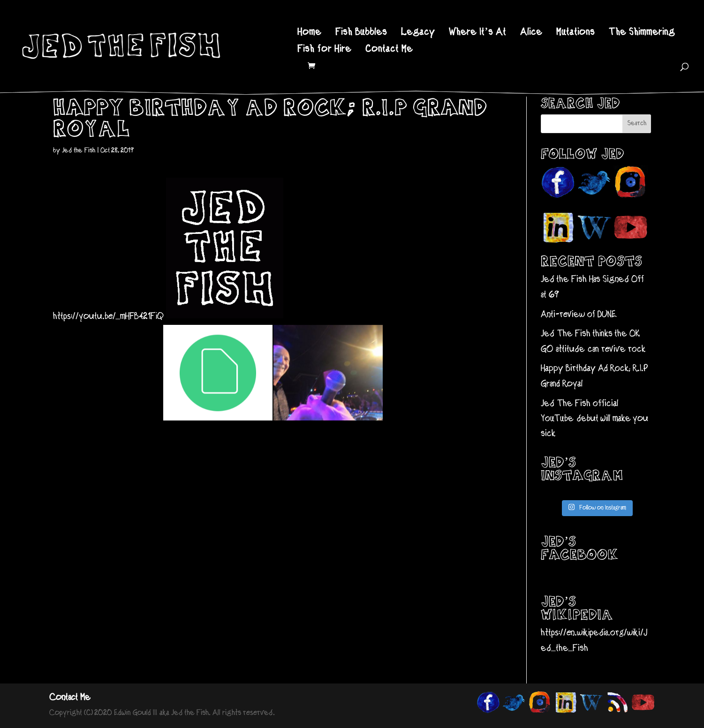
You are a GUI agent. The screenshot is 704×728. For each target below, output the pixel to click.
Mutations (575, 34)
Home (309, 34)
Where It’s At (477, 34)
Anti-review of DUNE (579, 315)
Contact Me (389, 50)
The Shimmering (642, 34)
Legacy (418, 34)
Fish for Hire (324, 50)
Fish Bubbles (361, 34)
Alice (531, 34)
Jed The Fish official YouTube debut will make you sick (594, 419)
